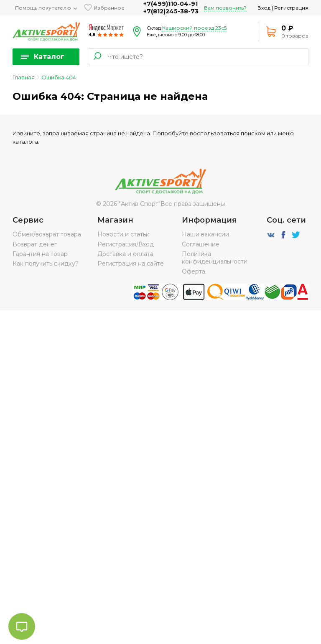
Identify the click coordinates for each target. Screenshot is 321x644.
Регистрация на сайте (131, 264)
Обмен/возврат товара (47, 234)
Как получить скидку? (46, 264)
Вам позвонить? (225, 8)
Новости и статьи (124, 234)
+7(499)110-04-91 (171, 4)
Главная (24, 77)
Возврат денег (35, 244)
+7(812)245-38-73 (171, 11)
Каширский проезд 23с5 (194, 28)
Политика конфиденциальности (215, 258)
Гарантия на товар (40, 254)
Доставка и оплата (125, 254)
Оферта (194, 271)
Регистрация (291, 8)
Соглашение (201, 244)
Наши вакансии (205, 234)
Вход (264, 8)
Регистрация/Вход (126, 244)
